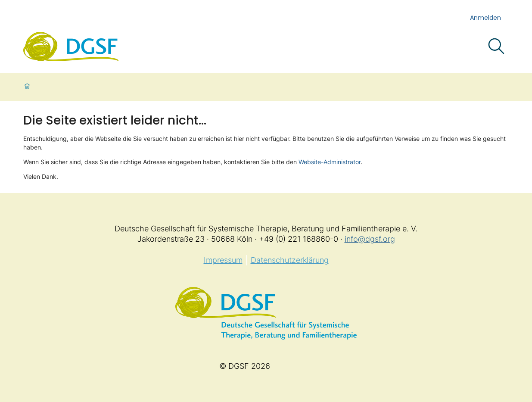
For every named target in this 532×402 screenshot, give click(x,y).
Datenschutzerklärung (290, 260)
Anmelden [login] (485, 18)
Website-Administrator (330, 162)
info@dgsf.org (370, 239)
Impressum (223, 260)
